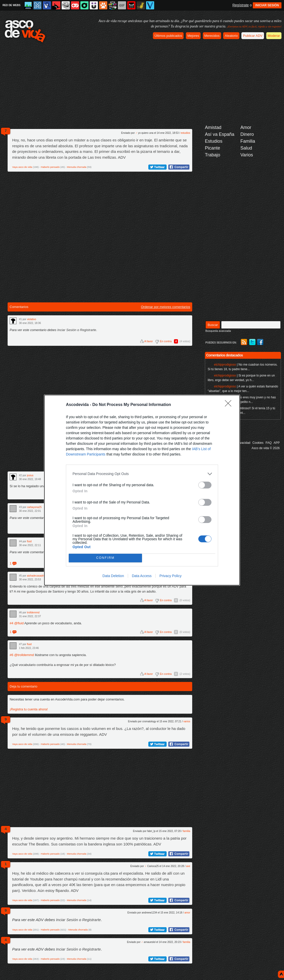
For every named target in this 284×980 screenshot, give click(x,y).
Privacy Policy (171, 576)
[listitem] (142, 474)
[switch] (205, 485)
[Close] (230, 405)
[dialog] (142, 490)
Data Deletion (113, 576)
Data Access (142, 576)
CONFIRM (105, 558)
